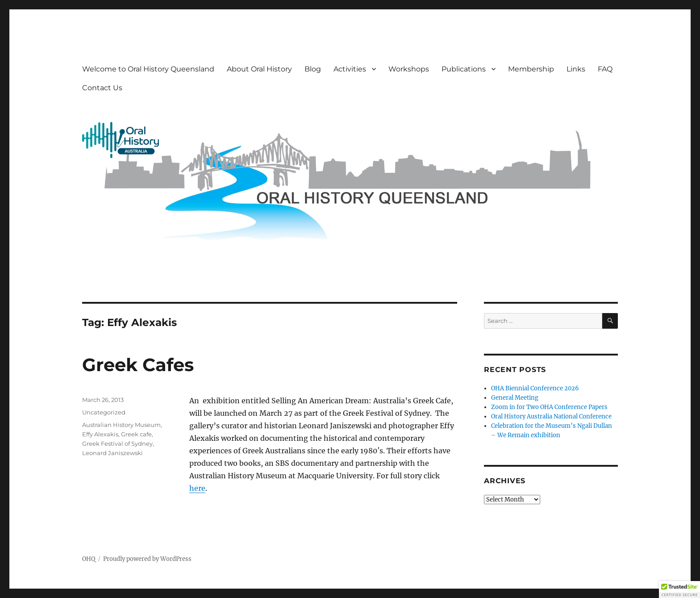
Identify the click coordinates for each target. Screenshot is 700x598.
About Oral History (259, 69)
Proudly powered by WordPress (147, 559)
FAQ (605, 69)
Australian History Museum (121, 425)
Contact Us (102, 88)
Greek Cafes (138, 365)
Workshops (409, 69)
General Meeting (515, 398)
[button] (679, 590)
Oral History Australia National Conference (551, 416)
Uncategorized (104, 412)
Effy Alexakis (100, 434)
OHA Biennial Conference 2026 (535, 388)
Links (576, 69)
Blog (313, 69)
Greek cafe (136, 434)
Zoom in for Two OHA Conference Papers (549, 407)
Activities (350, 69)
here (197, 488)
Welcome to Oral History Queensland (148, 69)
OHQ (89, 559)
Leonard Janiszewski (112, 453)
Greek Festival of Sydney (117, 443)
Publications (464, 69)
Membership (531, 69)
